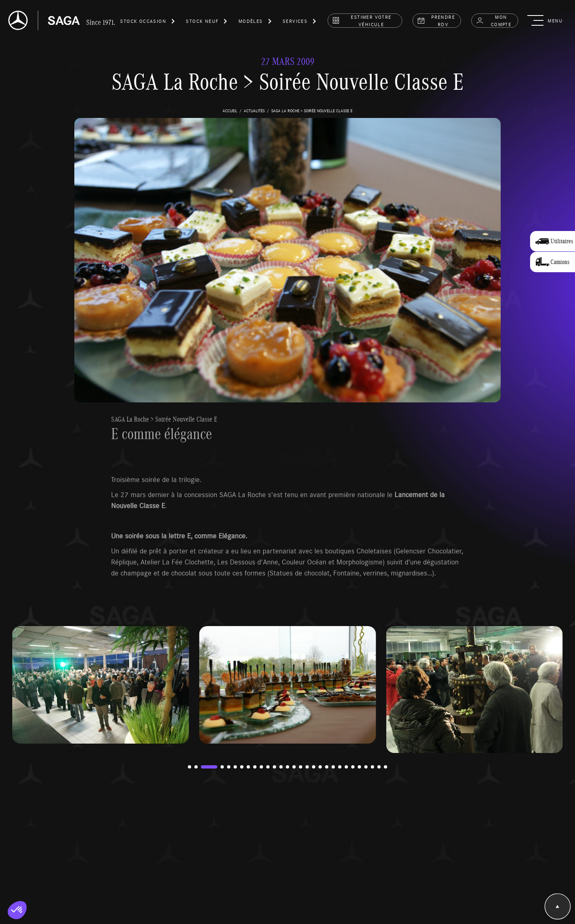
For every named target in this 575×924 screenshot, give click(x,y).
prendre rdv (436, 20)
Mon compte (494, 20)
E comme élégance (162, 433)
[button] (148, 22)
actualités (254, 111)
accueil (230, 111)
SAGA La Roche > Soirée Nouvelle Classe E (164, 419)
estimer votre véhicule (362, 20)
